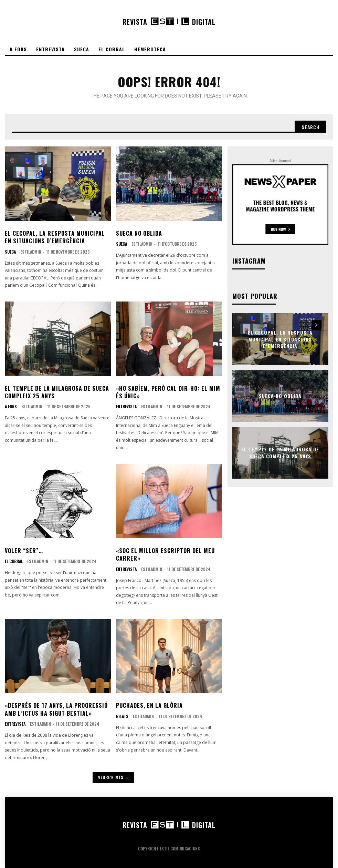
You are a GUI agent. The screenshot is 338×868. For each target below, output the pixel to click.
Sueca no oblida (139, 233)
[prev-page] (304, 325)
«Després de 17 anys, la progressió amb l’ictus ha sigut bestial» (56, 709)
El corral (14, 561)
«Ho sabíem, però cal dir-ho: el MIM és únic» (168, 392)
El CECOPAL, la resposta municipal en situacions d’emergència (55, 237)
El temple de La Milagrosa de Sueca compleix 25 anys (57, 392)
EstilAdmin (31, 252)
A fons (11, 407)
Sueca (10, 252)
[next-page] (316, 325)
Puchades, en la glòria (149, 705)
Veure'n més (113, 777)
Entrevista (126, 407)
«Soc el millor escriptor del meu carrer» (165, 554)
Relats (122, 716)
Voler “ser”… (24, 551)
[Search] (310, 127)
